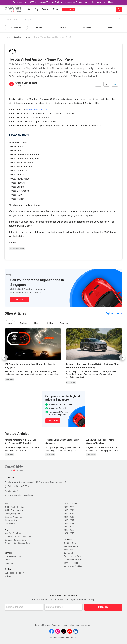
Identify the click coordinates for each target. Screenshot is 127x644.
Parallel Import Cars (72, 556)
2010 (66, 510)
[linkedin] (115, 84)
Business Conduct (84, 625)
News (111, 27)
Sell (29, 9)
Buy (36, 9)
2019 (72, 523)
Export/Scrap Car (12, 514)
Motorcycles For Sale (73, 566)
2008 (66, 507)
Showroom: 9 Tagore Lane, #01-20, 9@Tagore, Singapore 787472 (37, 482)
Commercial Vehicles (73, 559)
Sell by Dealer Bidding (14, 507)
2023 (72, 530)
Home (7, 37)
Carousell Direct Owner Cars (17, 543)
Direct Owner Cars (72, 546)
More (56, 9)
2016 (66, 520)
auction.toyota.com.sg (37, 110)
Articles (46, 9)
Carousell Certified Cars (15, 540)
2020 (66, 527)
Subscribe (103, 607)
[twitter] (106, 84)
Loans (7, 560)
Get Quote (19, 299)
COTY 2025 (69, 9)
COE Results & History (14, 573)
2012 (66, 514)
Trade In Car (10, 523)
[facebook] (98, 84)
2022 (66, 530)
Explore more (114, 313)
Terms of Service (42, 625)
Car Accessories (71, 563)
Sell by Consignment (14, 510)
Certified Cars (70, 543)
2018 (66, 523)
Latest (10, 323)
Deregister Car (11, 520)
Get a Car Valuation (13, 517)
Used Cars (68, 550)
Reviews (40, 27)
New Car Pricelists (13, 533)
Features (87, 27)
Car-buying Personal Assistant (18, 537)
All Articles (14, 20)
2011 (72, 510)
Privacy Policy (68, 625)
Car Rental (68, 553)
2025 (72, 533)
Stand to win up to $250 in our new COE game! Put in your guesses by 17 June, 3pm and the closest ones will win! (63, 2)
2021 (72, 527)
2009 (72, 507)
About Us (56, 625)
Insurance (9, 563)
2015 (72, 517)
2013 (72, 514)
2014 (66, 517)
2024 (66, 533)
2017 (72, 520)
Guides (63, 27)
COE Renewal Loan (13, 556)
